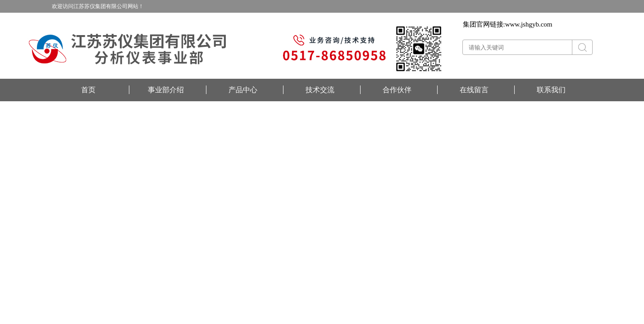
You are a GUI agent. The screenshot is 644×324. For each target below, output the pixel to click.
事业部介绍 (166, 90)
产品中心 (243, 90)
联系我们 (551, 90)
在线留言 (474, 90)
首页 (88, 90)
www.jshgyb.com (529, 24)
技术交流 (320, 90)
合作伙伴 (397, 90)
